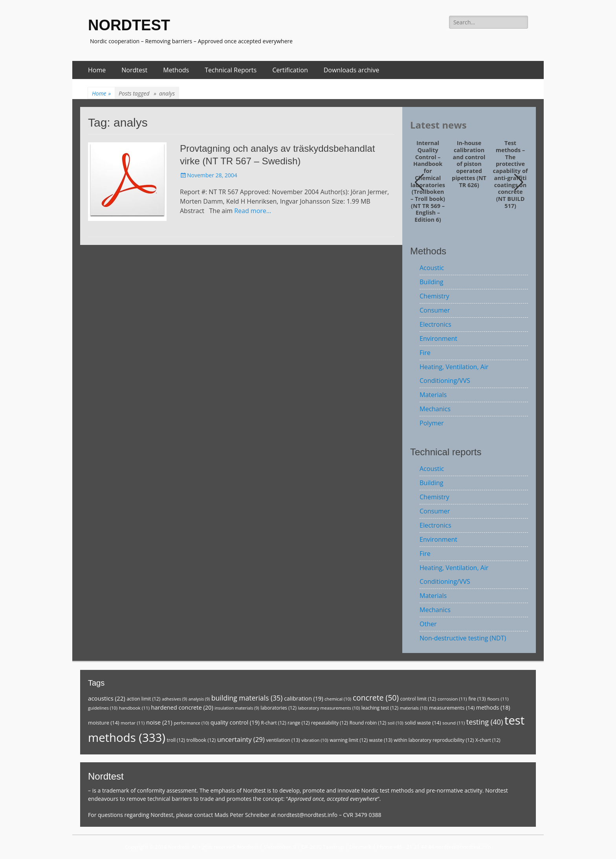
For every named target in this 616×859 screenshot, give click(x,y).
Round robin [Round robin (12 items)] (368, 723)
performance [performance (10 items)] (191, 723)
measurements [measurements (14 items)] (452, 708)
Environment (438, 338)
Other (428, 624)
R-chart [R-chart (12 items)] (273, 723)
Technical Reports (231, 70)
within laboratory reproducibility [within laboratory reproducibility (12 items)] (434, 740)
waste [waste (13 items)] (381, 740)
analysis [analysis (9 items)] (199, 699)
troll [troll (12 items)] (176, 740)
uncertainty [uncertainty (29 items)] (241, 739)
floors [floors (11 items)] (498, 699)
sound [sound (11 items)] (454, 723)
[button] (519, 182)
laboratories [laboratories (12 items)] (279, 708)
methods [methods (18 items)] (493, 707)
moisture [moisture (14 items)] (104, 723)
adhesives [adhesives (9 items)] (174, 699)
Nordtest (134, 70)
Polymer (432, 423)
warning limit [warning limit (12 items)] (349, 740)
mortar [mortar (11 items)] (133, 723)
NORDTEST (129, 25)
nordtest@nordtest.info (307, 815)
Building (432, 282)
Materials (433, 395)
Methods (176, 70)
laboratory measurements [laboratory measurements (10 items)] (329, 708)
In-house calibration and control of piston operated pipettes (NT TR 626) (469, 164)
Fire (425, 353)
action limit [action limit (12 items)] (143, 699)
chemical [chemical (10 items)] (338, 699)
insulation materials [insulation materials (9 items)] (237, 708)
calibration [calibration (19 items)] (303, 698)
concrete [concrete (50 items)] (376, 698)
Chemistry (434, 296)
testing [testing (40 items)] (485, 722)
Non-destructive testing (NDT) (463, 638)
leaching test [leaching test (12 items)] (380, 708)
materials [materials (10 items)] (414, 708)
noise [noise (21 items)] (159, 722)
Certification (290, 70)
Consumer (435, 310)
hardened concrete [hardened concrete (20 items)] (182, 707)
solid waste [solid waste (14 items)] (423, 723)
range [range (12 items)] (299, 723)
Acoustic (432, 268)
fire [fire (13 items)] (477, 699)
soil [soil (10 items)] (396, 723)
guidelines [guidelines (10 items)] (103, 708)
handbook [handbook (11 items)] (134, 708)
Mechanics (435, 409)
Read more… (253, 211)
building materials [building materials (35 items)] (247, 698)
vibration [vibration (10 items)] (315, 740)
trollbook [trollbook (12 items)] (201, 740)
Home (97, 70)
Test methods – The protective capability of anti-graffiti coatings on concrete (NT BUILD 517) (511, 174)
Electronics (435, 324)
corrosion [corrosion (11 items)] (452, 699)
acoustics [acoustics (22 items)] (107, 698)
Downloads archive (352, 70)
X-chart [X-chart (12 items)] (488, 740)
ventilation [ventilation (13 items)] (283, 740)
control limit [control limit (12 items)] (418, 699)
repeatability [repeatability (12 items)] (330, 723)
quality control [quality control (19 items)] (235, 722)
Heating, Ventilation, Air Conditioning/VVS (454, 374)
